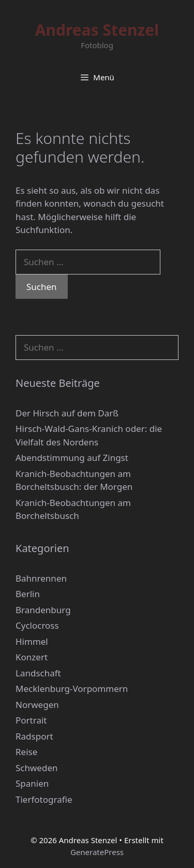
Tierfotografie (44, 799)
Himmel (32, 641)
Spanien (32, 783)
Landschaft (38, 673)
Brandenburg (43, 610)
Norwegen (37, 705)
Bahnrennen (41, 578)
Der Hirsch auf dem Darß (67, 413)
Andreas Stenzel (97, 30)
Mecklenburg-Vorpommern (72, 689)
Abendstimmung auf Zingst (72, 458)
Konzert (32, 657)
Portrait (31, 720)
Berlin (28, 594)
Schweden (37, 768)
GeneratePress (97, 852)
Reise (26, 752)
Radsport (34, 736)
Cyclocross (37, 625)
